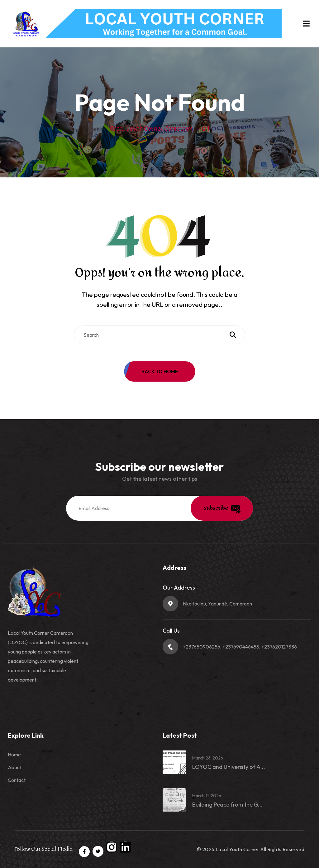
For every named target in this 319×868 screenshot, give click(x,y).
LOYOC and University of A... (229, 767)
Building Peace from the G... (227, 805)
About (15, 767)
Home (14, 755)
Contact (17, 780)
